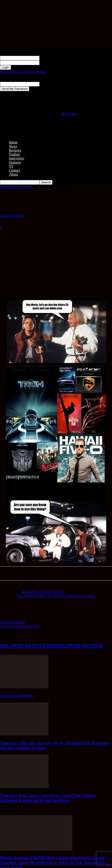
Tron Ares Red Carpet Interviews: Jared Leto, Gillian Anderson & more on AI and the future (48, 798)
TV (11, 166)
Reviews (15, 150)
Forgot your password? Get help (23, 72)
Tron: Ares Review (17, 696)
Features (15, 162)
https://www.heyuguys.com (20, 626)
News (13, 146)
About (13, 174)
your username (50, 58)
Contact (15, 170)
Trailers (14, 154)
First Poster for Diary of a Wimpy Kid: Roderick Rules (56, 596)
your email (47, 84)
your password (50, 63)
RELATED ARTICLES (25, 645)
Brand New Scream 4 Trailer (43, 592)
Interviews (17, 158)
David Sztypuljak (12, 215)
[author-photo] (11, 618)
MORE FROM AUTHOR (76, 645)
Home (13, 142)
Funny (27, 187)
